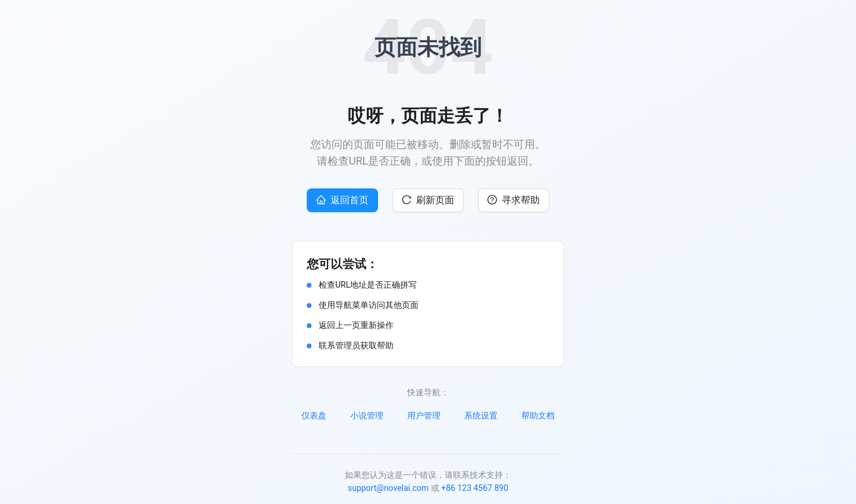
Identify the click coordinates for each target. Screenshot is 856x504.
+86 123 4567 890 (475, 488)
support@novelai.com (388, 488)
